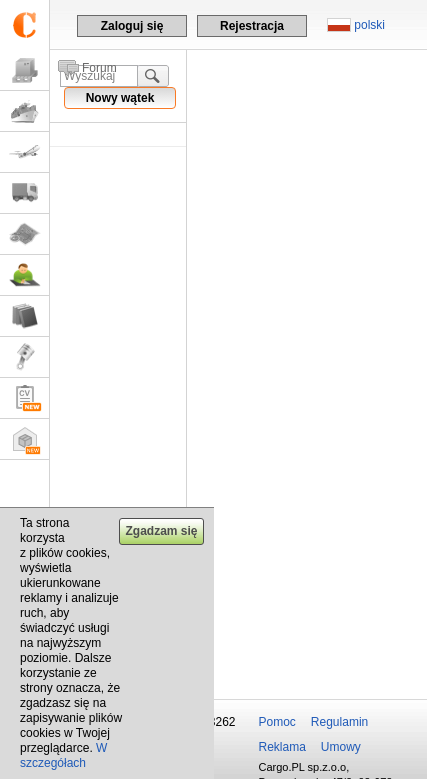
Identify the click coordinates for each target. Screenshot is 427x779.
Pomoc (277, 722)
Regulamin (339, 722)
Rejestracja (252, 26)
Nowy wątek (120, 98)
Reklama (282, 747)
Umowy (341, 747)
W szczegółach (63, 755)
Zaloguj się (132, 26)
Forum (99, 68)
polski (369, 25)
